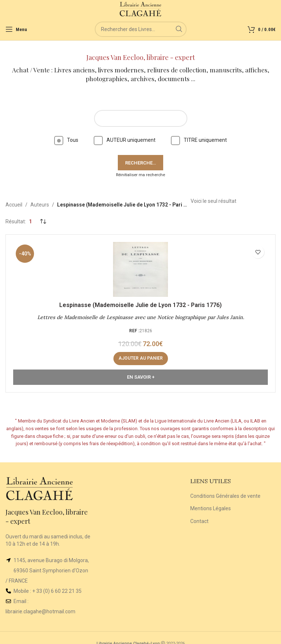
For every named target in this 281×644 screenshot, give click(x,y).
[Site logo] (141, 9)
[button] (141, 359)
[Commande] (43, 221)
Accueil (14, 205)
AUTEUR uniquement (125, 140)
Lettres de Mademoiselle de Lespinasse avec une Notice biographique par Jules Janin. (141, 317)
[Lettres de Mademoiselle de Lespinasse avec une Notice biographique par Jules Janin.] (140, 269)
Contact (199, 521)
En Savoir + (141, 377)
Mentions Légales (211, 508)
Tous (66, 140)
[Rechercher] (141, 29)
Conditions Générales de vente (225, 496)
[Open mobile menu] (16, 29)
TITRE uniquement (199, 140)
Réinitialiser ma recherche (140, 175)
